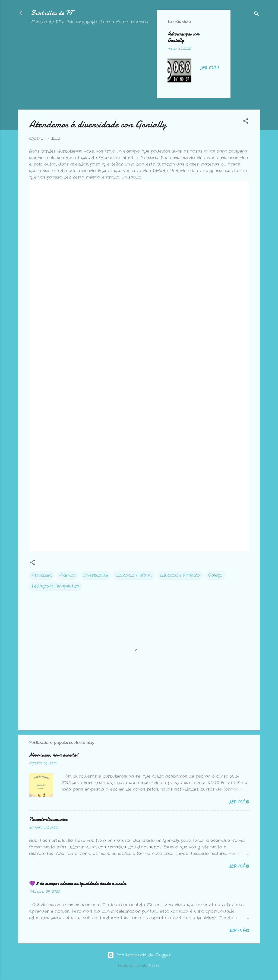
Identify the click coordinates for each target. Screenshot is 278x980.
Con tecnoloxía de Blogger (139, 955)
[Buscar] (257, 15)
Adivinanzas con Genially (183, 37)
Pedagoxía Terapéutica (56, 586)
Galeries (154, 966)
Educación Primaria (180, 575)
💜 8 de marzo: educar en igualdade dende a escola (78, 884)
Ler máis (210, 68)
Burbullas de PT (52, 13)
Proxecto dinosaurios (48, 819)
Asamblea (42, 575)
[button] (246, 122)
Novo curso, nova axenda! (54, 755)
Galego (215, 575)
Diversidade (96, 575)
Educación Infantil (134, 575)
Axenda (67, 575)
